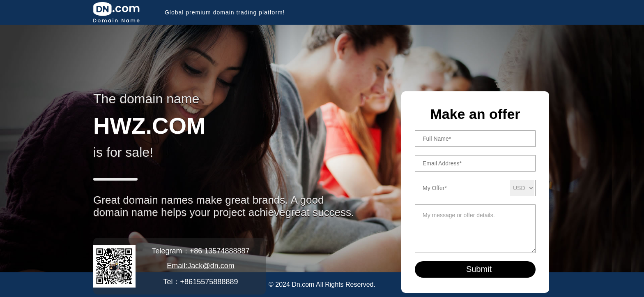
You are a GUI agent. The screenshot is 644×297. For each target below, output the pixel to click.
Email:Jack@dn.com (201, 266)
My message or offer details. (475, 229)
